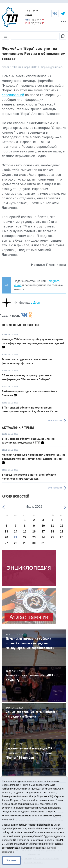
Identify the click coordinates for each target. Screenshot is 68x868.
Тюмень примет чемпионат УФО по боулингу (34, 676)
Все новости (55, 420)
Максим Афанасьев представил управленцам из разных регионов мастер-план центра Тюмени (34, 456)
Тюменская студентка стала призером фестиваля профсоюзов (27, 361)
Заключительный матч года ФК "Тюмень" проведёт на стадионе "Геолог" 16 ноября (34, 751)
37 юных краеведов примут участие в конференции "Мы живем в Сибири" (27, 377)
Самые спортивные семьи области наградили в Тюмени (34, 712)
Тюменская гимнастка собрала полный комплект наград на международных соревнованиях (34, 642)
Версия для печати (52, 67)
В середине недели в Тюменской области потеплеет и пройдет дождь (29, 476)
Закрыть (12, 860)
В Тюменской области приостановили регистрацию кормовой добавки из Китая (30, 409)
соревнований (13, 95)
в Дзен (35, 303)
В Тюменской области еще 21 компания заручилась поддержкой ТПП (28, 441)
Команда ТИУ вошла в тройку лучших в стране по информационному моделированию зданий (33, 341)
